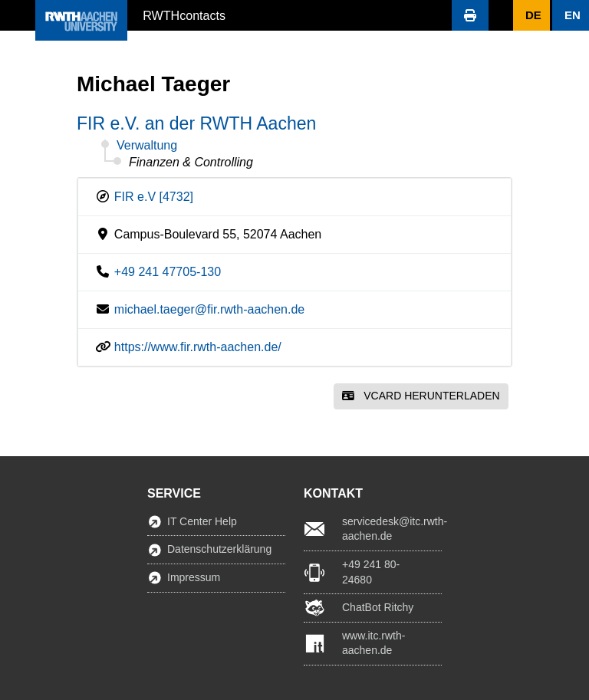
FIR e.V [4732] (154, 197)
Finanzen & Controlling (191, 162)
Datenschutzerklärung (219, 549)
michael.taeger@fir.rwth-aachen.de (209, 309)
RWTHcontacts (184, 15)
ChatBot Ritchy (378, 607)
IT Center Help (202, 521)
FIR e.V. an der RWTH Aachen (196, 123)
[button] (18, 15)
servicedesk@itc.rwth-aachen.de (392, 529)
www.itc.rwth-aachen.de (373, 643)
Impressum (194, 577)
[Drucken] (470, 15)
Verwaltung (147, 145)
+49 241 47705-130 (168, 272)
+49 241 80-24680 (371, 572)
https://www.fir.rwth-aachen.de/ (198, 347)
